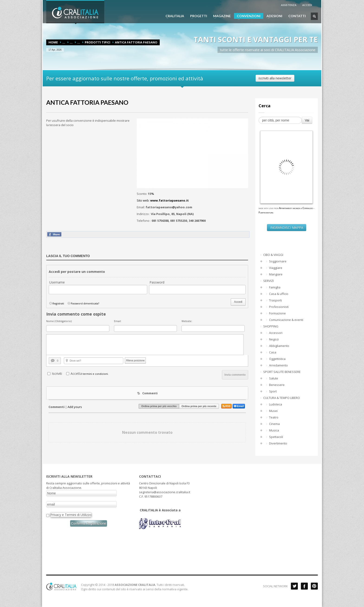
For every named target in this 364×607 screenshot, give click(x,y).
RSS (226, 406)
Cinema (274, 424)
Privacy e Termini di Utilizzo (71, 515)
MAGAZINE (221, 16)
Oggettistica (277, 359)
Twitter (294, 586)
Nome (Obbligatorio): (59, 321)
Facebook (304, 586)
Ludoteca (276, 404)
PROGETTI (197, 16)
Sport (273, 391)
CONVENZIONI (247, 16)
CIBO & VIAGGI (273, 255)
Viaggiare (276, 268)
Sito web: (163, 200)
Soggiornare (278, 261)
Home (53, 42)
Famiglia (275, 287)
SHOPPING (271, 326)
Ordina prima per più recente (199, 406)
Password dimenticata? (83, 303)
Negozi (274, 339)
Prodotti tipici (97, 42)
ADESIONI (273, 16)
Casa (273, 352)
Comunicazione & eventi (286, 320)
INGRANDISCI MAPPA (287, 227)
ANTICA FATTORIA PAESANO (87, 102)
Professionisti (279, 307)
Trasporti (275, 300)
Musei (273, 411)
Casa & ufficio (279, 294)
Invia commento (235, 375)
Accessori (276, 333)
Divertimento (278, 443)
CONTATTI (296, 16)
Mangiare (276, 274)
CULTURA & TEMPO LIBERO (282, 398)
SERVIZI (268, 281)
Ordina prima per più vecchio (159, 406)
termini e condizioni (95, 374)
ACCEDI (307, 5)
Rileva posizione (135, 360)
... (64, 42)
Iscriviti (57, 374)
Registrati (56, 303)
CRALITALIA (173, 16)
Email (239, 406)
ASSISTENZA (289, 5)
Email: (118, 321)
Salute (274, 378)
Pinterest (314, 586)
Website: (187, 321)
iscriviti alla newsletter (275, 78)
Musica (274, 430)
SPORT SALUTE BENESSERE (282, 372)
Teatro (274, 417)
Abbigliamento (279, 346)
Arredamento (278, 365)
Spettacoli (276, 437)
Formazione (277, 313)
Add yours (75, 407)
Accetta (76, 374)
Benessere (277, 385)
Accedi (238, 302)
